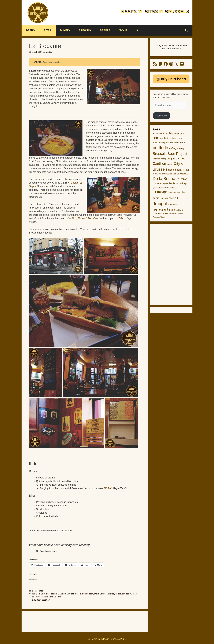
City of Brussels (74, 594)
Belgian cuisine (43, 594)
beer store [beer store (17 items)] (177, 138)
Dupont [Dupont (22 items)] (157, 184)
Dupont (75, 183)
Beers (30, 30)
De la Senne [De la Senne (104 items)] (164, 179)
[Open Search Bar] (186, 30)
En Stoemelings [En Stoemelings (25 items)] (178, 184)
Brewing (85, 30)
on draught (120, 594)
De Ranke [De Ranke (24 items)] (182, 179)
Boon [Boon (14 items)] (185, 143)
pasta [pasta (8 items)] (175, 205)
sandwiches (131, 594)
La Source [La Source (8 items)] (178, 192)
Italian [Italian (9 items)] (162, 188)
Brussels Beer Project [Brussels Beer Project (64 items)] (170, 154)
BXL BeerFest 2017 (41, 600)
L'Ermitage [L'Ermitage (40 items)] (160, 192)
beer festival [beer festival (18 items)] (165, 138)
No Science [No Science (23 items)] (166, 198)
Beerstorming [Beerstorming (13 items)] (159, 143)
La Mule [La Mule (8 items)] (171, 192)
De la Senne (100, 594)
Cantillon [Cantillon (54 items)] (159, 164)
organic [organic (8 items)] (170, 205)
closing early (88, 594)
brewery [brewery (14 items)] (180, 148)
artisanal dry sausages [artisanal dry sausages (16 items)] (172, 133)
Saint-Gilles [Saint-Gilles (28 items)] (176, 210)
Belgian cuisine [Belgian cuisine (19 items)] (174, 142)
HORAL (121, 218)
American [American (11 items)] (157, 133)
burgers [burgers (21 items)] (171, 159)
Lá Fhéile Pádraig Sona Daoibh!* (47, 597)
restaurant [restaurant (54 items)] (160, 209)
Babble (105, 30)
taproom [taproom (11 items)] (180, 214)
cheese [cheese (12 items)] (170, 164)
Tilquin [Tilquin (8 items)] (163, 217)
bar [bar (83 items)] (156, 138)
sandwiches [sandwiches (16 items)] (159, 214)
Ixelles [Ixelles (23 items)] (168, 188)
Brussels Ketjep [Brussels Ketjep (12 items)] (160, 159)
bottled (54, 594)
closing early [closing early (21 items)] (175, 170)
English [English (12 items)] (165, 184)
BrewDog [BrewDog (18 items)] (171, 148)
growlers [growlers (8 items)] (156, 188)
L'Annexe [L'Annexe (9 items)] (176, 188)
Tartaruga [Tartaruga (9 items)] (156, 217)
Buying (65, 30)
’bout (123, 30)
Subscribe (161, 116)
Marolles (110, 594)
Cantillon (62, 594)
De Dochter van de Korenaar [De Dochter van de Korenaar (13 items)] (175, 174)
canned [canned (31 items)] (181, 158)
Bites (47, 30)
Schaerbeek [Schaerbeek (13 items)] (170, 214)
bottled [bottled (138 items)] (159, 148)
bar (34, 594)
